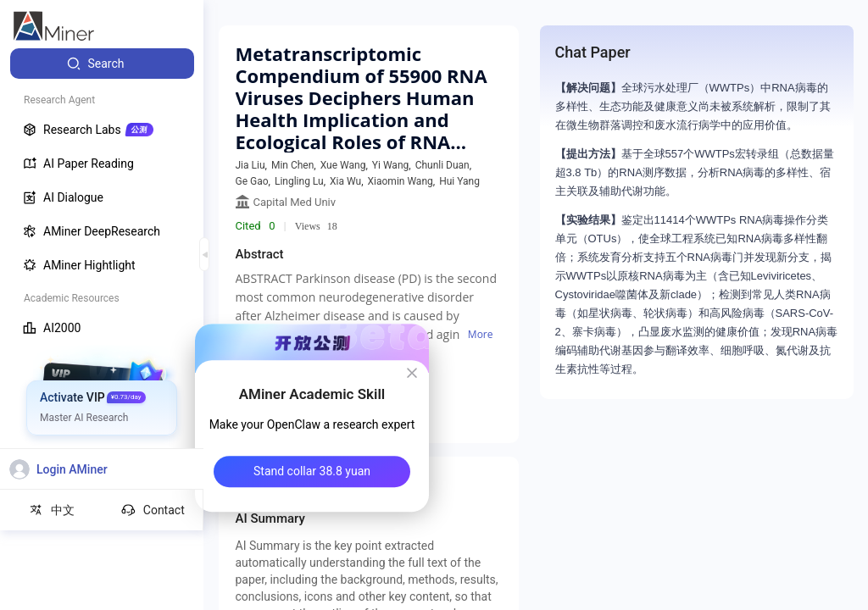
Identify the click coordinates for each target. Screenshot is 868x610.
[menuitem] (102, 64)
